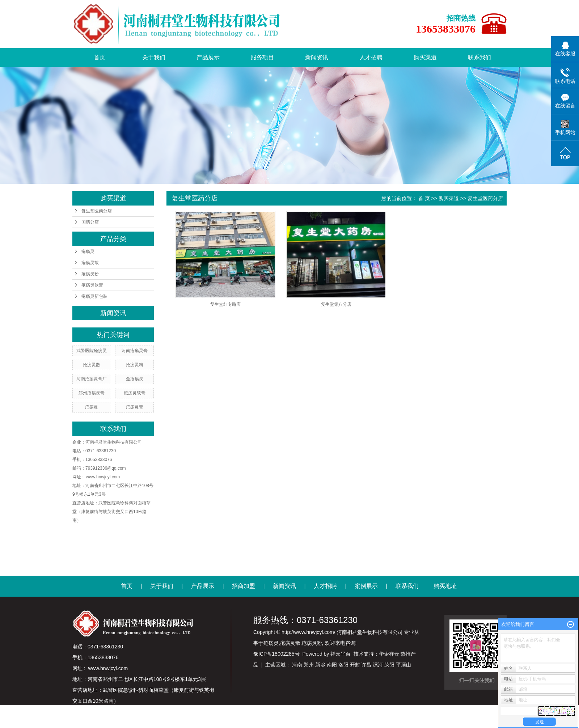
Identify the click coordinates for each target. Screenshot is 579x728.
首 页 (424, 198)
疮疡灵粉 (90, 274)
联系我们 (479, 57)
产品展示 (208, 57)
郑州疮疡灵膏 (92, 393)
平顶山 (403, 665)
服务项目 (262, 57)
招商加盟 (244, 586)
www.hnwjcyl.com (103, 477)
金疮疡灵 (135, 379)
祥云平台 (341, 654)
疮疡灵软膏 (92, 285)
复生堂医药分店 (97, 211)
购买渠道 (425, 57)
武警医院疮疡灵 (92, 351)
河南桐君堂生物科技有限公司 (114, 442)
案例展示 (366, 586)
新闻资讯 (317, 57)
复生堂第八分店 (336, 304)
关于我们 (154, 57)
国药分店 (90, 222)
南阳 (332, 665)
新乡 (320, 665)
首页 (100, 57)
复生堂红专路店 (225, 304)
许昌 (366, 665)
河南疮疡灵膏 (135, 351)
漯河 (378, 665)
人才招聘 (371, 57)
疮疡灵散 (90, 263)
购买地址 (445, 586)
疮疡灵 (88, 251)
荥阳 (389, 665)
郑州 (309, 665)
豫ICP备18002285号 (276, 654)
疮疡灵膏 (135, 407)
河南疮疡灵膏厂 (92, 379)
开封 (355, 665)
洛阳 (343, 665)
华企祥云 (389, 654)
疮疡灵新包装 (94, 296)
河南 (297, 665)
